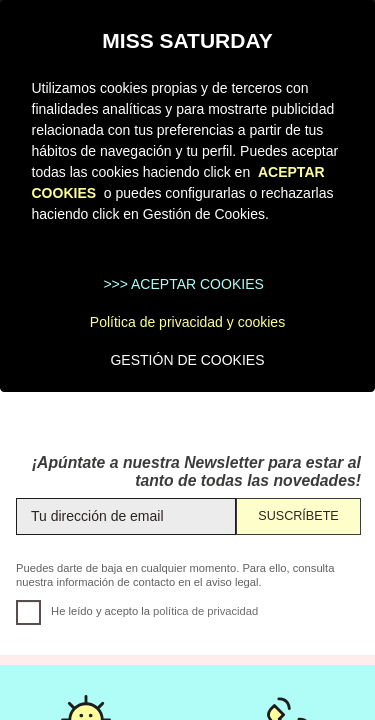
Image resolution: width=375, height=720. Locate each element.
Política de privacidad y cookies (187, 322)
